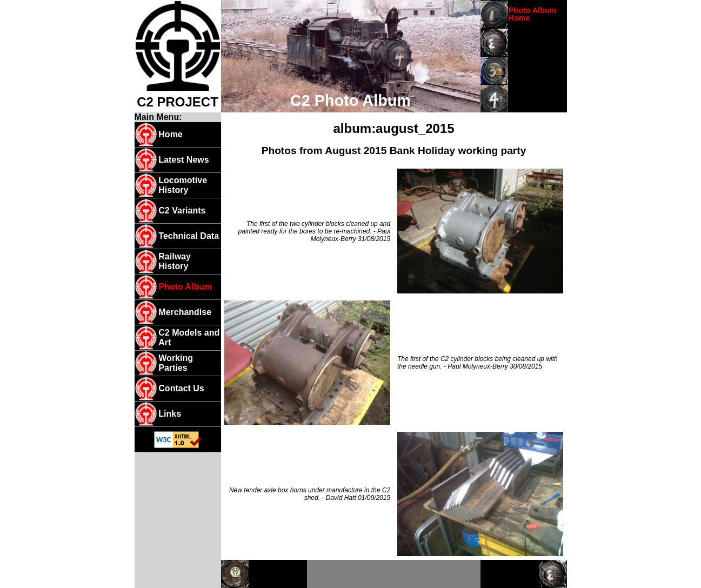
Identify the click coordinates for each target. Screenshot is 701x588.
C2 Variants (182, 211)
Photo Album (185, 287)
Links (170, 414)
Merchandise (185, 312)
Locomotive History (183, 185)
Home (170, 134)
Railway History (175, 261)
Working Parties (176, 363)
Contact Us (181, 388)
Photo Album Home (533, 14)
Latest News (183, 160)
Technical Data (189, 236)
